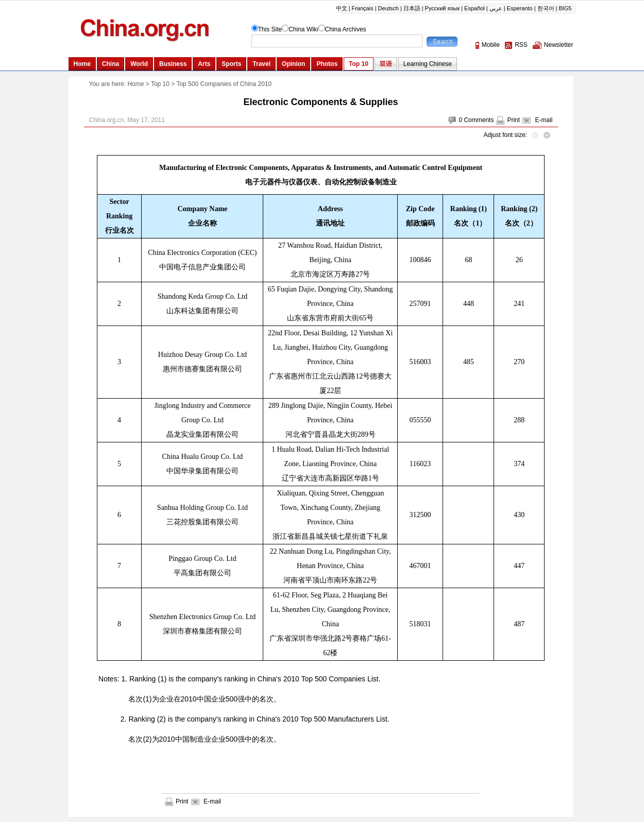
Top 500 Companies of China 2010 (224, 84)
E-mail (544, 120)
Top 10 (160, 84)
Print (513, 120)
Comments (479, 120)
